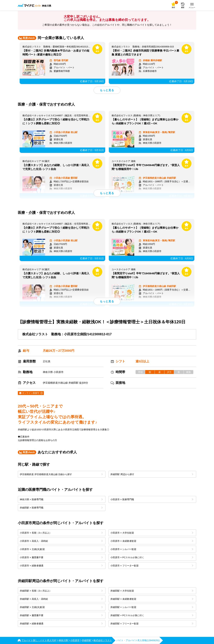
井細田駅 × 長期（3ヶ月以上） (61, 591)
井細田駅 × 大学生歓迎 (152, 591)
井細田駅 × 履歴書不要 (61, 615)
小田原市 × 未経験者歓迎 (152, 541)
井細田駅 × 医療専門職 (61, 508)
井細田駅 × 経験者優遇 (61, 624)
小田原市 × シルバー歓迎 (152, 549)
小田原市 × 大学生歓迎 (152, 533)
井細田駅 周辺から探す (152, 474)
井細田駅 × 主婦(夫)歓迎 (61, 607)
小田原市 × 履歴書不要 (61, 557)
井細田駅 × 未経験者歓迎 (152, 599)
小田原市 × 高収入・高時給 (61, 541)
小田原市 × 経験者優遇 (61, 566)
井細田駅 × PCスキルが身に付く (152, 615)
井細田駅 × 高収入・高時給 (61, 599)
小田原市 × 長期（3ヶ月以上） (61, 533)
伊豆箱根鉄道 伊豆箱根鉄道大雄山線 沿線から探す (61, 474)
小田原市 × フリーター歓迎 (152, 566)
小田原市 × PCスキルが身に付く (152, 557)
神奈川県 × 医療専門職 (61, 499)
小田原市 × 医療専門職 (152, 499)
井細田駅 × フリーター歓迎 (152, 624)
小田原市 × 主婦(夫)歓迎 (61, 549)
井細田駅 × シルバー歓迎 (152, 607)
